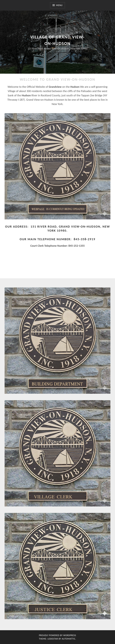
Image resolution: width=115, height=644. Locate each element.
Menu (59, 5)
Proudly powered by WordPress (57, 635)
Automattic (69, 639)
